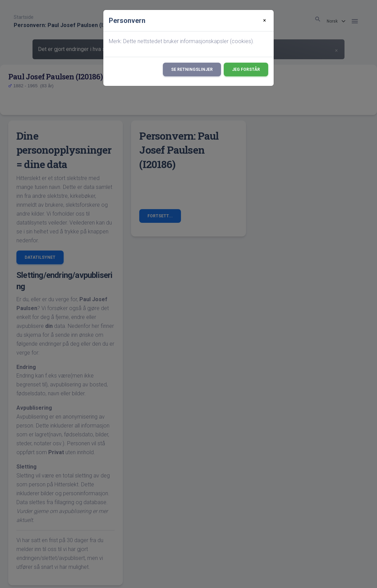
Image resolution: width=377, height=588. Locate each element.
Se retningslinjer (192, 69)
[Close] (265, 21)
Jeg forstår (246, 69)
